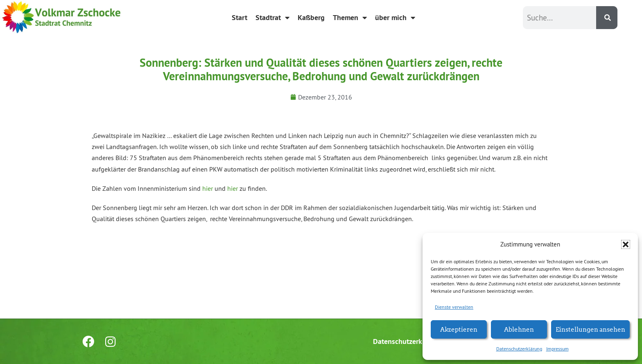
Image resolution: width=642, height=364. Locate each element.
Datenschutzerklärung (519, 349)
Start (240, 17)
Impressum (557, 349)
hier (208, 188)
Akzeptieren (459, 329)
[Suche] (607, 18)
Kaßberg (311, 17)
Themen (350, 18)
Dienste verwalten (454, 307)
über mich (395, 18)
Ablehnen (519, 329)
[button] (626, 244)
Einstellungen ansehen (590, 329)
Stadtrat (272, 18)
